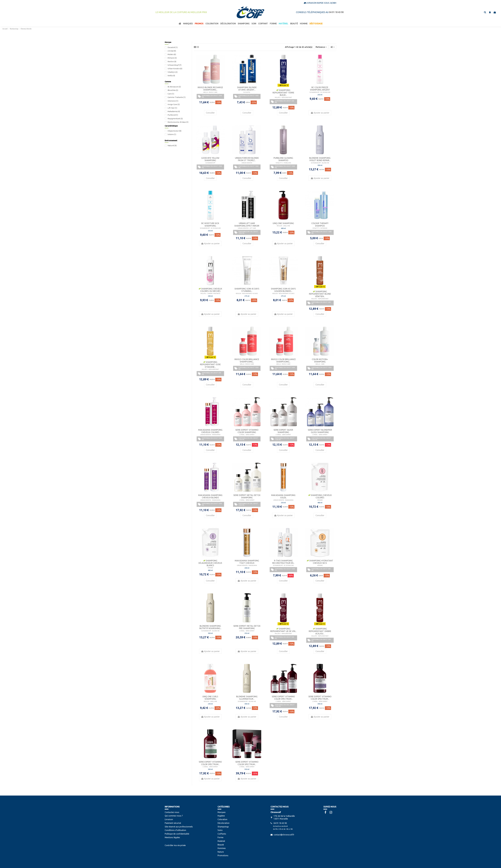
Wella (171, 76)
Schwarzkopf (174, 65)
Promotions (223, 855)
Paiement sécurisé (173, 823)
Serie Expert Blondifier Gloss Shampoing (320, 431)
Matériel (221, 841)
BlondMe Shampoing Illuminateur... (247, 698)
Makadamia (174, 111)
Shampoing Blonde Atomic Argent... (247, 89)
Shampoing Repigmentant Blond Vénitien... (320, 294)
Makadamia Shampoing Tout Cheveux (247, 562)
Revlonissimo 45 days (178, 122)
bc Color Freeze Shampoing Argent (320, 89)
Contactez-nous (172, 812)
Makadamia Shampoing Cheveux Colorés (210, 431)
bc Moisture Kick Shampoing (210, 224)
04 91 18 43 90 (280, 823)
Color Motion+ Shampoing (320, 360)
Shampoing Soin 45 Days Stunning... (247, 290)
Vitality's (173, 72)
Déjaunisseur (174, 131)
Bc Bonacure (174, 87)
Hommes (222, 848)
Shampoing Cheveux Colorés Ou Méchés (210, 290)
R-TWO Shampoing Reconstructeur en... (283, 562)
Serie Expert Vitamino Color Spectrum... (283, 698)
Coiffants (222, 834)
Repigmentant (175, 119)
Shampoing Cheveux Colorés (320, 496)
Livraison (169, 819)
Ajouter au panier (320, 113)
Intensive (173, 101)
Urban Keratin (175, 69)
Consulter (210, 113)
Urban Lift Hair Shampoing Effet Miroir (247, 224)
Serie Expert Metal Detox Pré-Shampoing (247, 627)
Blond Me (173, 90)
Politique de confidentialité (177, 834)
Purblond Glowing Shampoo (283, 159)
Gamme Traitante (177, 97)
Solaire (172, 134)
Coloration (222, 819)
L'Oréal (172, 51)
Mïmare (172, 58)
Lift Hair (172, 108)
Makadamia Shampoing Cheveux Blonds (210, 496)
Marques (222, 812)
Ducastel (173, 47)
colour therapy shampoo (320, 224)
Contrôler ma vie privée (175, 845)
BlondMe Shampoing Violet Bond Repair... (320, 159)
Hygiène (221, 816)
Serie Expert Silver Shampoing (283, 431)
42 (333, 47)
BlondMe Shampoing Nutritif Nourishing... (210, 627)
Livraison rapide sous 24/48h (321, 3)
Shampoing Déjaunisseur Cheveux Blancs (210, 563)
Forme (220, 837)
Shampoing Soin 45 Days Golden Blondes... (283, 290)
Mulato (172, 54)
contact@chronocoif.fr (284, 835)
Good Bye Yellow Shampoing (210, 159)
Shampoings (223, 827)
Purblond (173, 115)
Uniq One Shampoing (283, 223)
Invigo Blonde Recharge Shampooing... (210, 89)
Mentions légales (172, 837)
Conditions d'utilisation (175, 830)
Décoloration (224, 823)
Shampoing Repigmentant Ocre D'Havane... (210, 364)
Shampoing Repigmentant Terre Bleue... (283, 93)
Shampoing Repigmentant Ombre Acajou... (320, 631)
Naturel (172, 145)
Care (171, 94)
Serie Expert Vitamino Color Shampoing (247, 431)
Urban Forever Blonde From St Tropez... (247, 159)
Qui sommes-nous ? (174, 816)
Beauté (221, 845)
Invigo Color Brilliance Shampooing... (247, 360)
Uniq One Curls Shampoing (210, 698)
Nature (221, 852)
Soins (220, 830)
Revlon (172, 61)
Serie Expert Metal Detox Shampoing (247, 496)
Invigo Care (174, 104)
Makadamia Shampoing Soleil (283, 496)
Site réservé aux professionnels (179, 827)
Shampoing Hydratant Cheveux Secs (320, 562)
